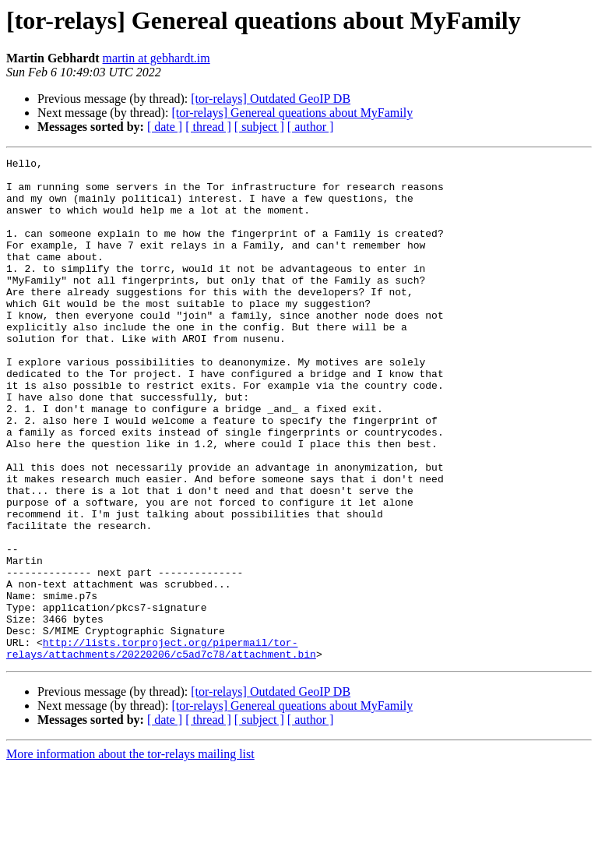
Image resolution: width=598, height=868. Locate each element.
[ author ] (311, 127)
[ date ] (165, 127)
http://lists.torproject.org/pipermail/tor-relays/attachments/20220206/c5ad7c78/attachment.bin (161, 747)
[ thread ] (208, 127)
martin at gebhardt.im (157, 58)
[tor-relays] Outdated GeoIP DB (271, 99)
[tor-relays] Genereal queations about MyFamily (292, 113)
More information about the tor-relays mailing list (130, 854)
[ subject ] (259, 127)
